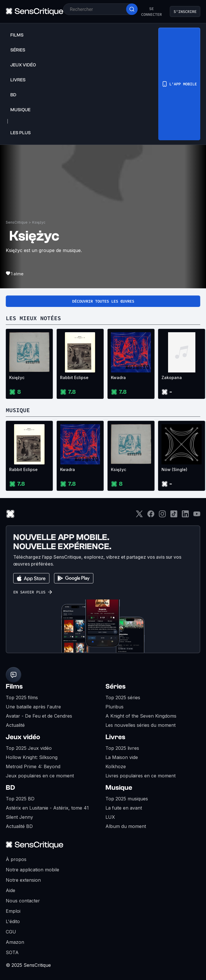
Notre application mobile (32, 870)
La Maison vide (122, 757)
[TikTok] (174, 516)
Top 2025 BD (20, 799)
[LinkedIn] (185, 516)
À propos (16, 859)
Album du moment (126, 826)
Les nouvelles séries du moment (140, 725)
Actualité (15, 725)
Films (14, 686)
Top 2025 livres (122, 748)
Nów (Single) (174, 469)
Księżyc (39, 222)
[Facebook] (151, 516)
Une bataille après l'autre (33, 707)
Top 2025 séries (123, 697)
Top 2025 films (22, 697)
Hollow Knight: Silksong (32, 757)
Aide (10, 890)
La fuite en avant (124, 808)
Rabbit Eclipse (74, 377)
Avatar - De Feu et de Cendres (39, 716)
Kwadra (118, 377)
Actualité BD (19, 826)
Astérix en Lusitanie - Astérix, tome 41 (47, 808)
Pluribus (114, 707)
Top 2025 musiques (127, 799)
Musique (119, 788)
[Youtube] (197, 516)
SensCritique (17, 222)
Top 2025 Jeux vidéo (29, 748)
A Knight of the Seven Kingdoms (141, 716)
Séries (115, 686)
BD (10, 788)
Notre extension (23, 880)
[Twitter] (139, 516)
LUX (110, 817)
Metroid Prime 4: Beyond (33, 766)
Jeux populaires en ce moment (40, 776)
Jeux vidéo (23, 737)
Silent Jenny (19, 817)
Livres (115, 737)
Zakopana (172, 377)
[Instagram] (162, 516)
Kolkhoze (116, 766)
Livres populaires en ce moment (140, 776)
